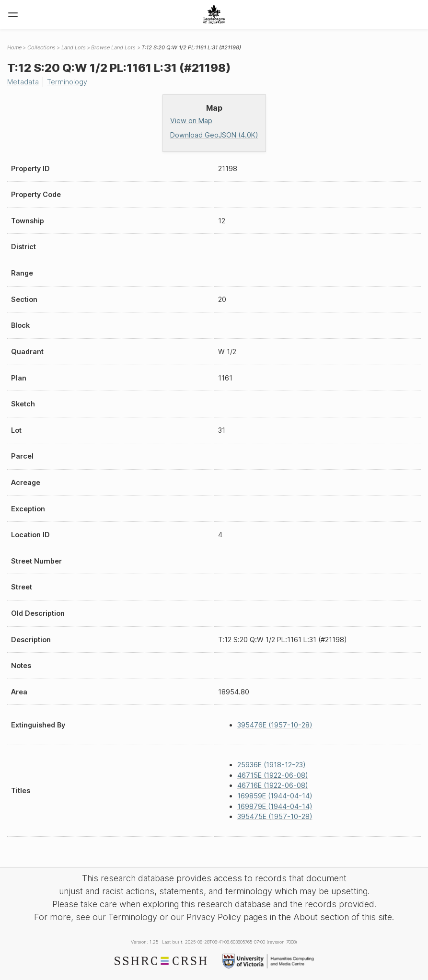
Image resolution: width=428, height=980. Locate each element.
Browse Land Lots (113, 47)
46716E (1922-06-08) (273, 785)
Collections (41, 47)
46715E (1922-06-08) (273, 775)
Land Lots (74, 47)
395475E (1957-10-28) (275, 816)
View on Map (191, 121)
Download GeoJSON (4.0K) (214, 135)
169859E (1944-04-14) (275, 796)
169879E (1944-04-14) (275, 806)
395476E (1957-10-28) (275, 725)
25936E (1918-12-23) (272, 765)
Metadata (23, 82)
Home (14, 47)
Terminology (67, 82)
